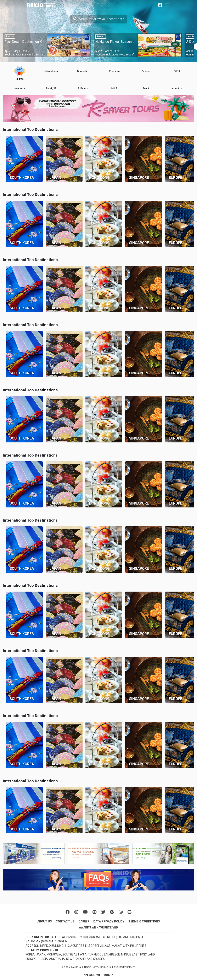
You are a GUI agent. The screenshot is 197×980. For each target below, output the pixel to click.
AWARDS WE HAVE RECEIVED (98, 927)
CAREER (84, 921)
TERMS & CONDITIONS (144, 921)
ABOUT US (45, 921)
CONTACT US (65, 921)
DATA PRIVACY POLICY (109, 921)
